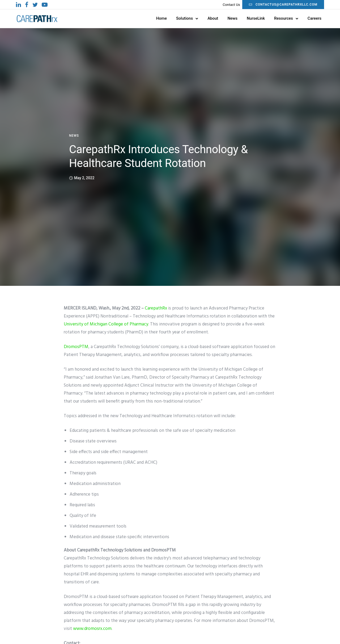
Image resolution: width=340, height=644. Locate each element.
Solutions (184, 18)
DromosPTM (76, 347)
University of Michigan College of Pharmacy (106, 324)
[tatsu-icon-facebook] (27, 5)
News (232, 18)
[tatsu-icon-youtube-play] (45, 5)
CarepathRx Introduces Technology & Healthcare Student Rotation (158, 156)
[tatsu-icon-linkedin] (18, 5)
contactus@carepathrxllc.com (283, 5)
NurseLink (256, 18)
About (213, 18)
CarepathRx (156, 308)
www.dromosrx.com (92, 629)
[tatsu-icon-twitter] (35, 5)
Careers (314, 18)
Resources (284, 18)
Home (161, 18)
